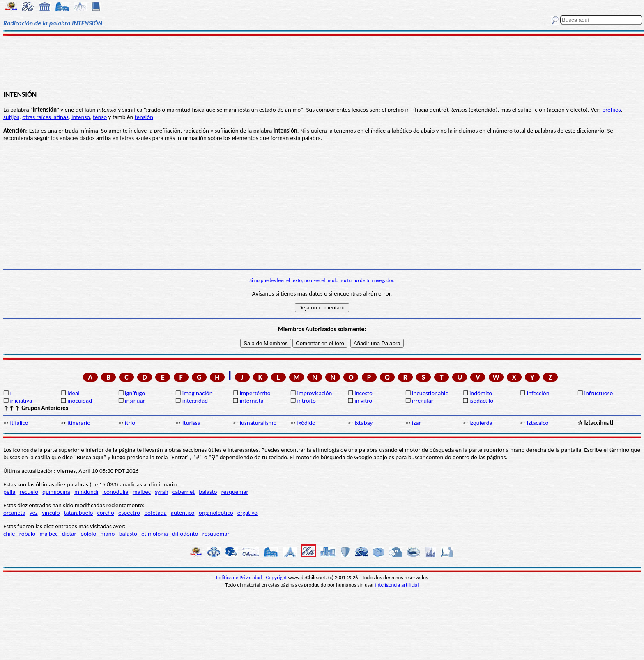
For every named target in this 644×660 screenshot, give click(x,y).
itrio (130, 423)
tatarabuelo (79, 513)
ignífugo (135, 393)
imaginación (198, 393)
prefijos (612, 110)
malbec (142, 492)
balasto (208, 492)
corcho (106, 513)
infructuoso (599, 393)
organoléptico (216, 513)
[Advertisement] (322, 62)
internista (252, 401)
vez (34, 513)
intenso (81, 117)
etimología (155, 534)
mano (108, 534)
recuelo (29, 492)
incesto (363, 393)
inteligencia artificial (397, 585)
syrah (161, 492)
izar (416, 423)
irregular (423, 401)
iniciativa (21, 401)
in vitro (363, 401)
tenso (100, 117)
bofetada (155, 513)
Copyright (277, 577)
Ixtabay (363, 423)
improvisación (314, 393)
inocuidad (80, 401)
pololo (89, 534)
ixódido (306, 423)
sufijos (11, 117)
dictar (69, 534)
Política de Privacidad (240, 577)
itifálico (19, 423)
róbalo (27, 534)
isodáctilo (481, 401)
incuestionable (430, 393)
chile (9, 534)
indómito (481, 393)
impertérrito (255, 393)
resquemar (235, 492)
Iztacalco (538, 423)
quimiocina (56, 492)
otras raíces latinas (45, 117)
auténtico (183, 513)
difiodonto (185, 534)
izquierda (481, 423)
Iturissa (191, 423)
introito (306, 401)
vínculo (51, 513)
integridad (195, 401)
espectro (129, 513)
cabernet (184, 492)
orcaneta (14, 513)
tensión (144, 117)
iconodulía (115, 492)
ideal (73, 393)
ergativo (247, 513)
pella (9, 492)
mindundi (86, 492)
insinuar (135, 401)
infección (538, 393)
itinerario (79, 423)
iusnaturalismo (258, 423)
